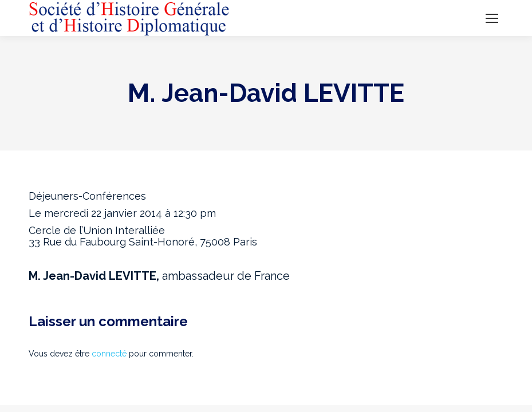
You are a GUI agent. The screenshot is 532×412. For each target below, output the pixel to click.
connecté (109, 354)
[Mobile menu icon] (492, 18)
